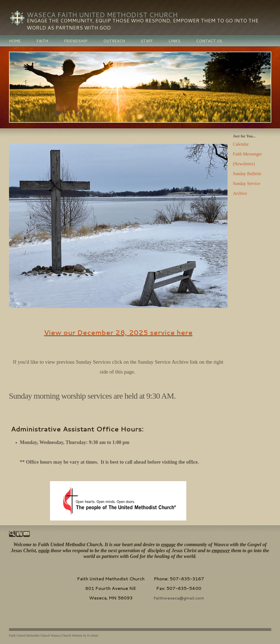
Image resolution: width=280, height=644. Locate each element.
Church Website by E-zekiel (80, 636)
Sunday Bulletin (247, 174)
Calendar (241, 144)
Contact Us (209, 41)
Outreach (114, 41)
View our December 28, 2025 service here (118, 333)
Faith (42, 41)
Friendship (76, 41)
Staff (147, 41)
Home (15, 41)
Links (174, 41)
